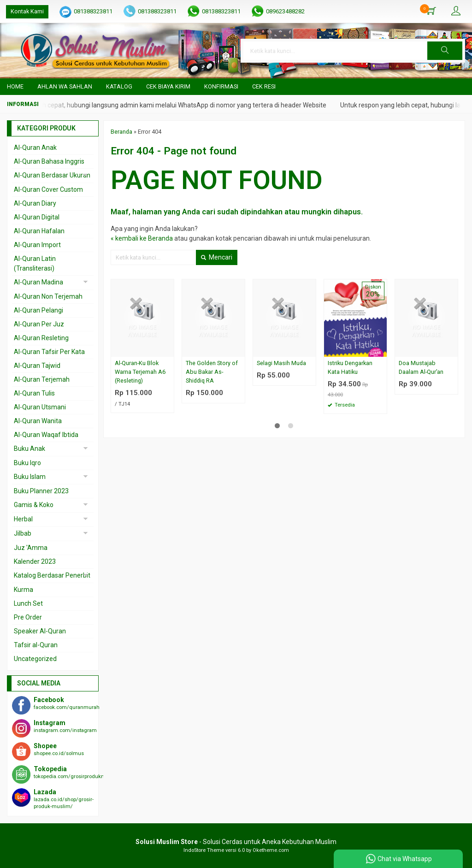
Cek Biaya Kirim (168, 86)
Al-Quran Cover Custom (48, 189)
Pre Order (28, 617)
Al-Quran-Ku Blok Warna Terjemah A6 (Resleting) (140, 372)
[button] (445, 51)
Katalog (119, 86)
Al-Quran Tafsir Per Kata (49, 352)
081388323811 (93, 11)
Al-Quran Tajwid (37, 366)
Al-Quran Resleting (41, 338)
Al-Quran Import (37, 245)
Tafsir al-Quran (36, 645)
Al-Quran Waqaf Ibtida (46, 435)
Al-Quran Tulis (34, 393)
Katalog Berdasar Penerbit (52, 575)
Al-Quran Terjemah (42, 379)
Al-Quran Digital (37, 217)
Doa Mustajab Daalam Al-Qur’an (421, 367)
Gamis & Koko (34, 505)
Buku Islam (30, 477)
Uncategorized (35, 659)
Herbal (23, 519)
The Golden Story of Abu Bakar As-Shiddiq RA (212, 372)
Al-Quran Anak (35, 148)
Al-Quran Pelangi (38, 310)
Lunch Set (28, 603)
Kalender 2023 (35, 561)
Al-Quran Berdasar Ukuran (52, 175)
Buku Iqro (27, 463)
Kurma (24, 590)
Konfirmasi (221, 86)
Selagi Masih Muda (281, 363)
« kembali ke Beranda (142, 238)
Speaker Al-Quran (40, 631)
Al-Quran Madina (38, 282)
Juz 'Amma (31, 548)
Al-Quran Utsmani (40, 407)
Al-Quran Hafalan (39, 231)
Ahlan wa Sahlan (65, 86)
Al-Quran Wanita (38, 421)
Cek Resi (264, 86)
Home (15, 86)
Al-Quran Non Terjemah (48, 296)
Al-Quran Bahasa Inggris (49, 161)
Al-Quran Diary (35, 203)
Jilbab (23, 533)
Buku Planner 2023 (41, 491)
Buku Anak (29, 449)
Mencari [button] (217, 257)
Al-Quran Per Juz (39, 324)
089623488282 (285, 11)
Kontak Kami (27, 11)
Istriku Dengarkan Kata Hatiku (350, 367)
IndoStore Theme (204, 850)
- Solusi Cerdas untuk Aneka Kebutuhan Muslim (236, 842)
